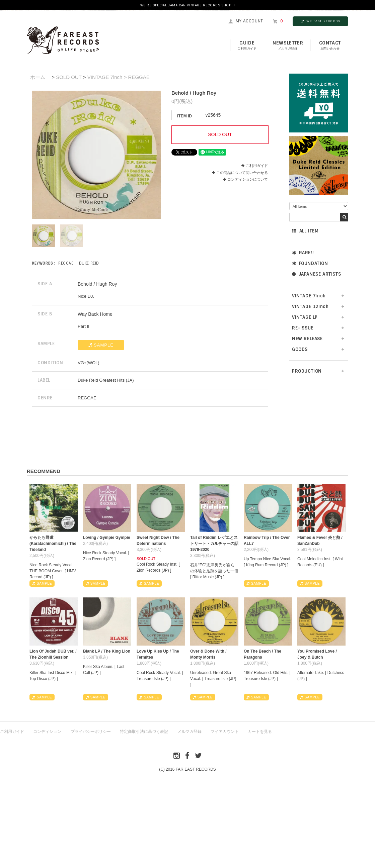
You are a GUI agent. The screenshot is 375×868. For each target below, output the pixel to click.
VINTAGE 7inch (309, 296)
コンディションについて (245, 179)
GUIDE (247, 45)
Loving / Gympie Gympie (107, 538)
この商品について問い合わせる (242, 173)
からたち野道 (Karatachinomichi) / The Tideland (53, 544)
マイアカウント (225, 732)
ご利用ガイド (257, 166)
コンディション (47, 732)
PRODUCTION (307, 371)
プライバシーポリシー (91, 732)
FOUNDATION (310, 263)
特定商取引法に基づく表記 (144, 732)
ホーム (38, 77)
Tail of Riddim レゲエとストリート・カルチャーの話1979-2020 (214, 544)
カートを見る (260, 732)
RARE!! (303, 253)
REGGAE (66, 263)
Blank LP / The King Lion (107, 651)
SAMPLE (101, 345)
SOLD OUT (69, 77)
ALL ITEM (305, 231)
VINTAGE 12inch (310, 307)
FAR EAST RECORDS (320, 21)
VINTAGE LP (305, 317)
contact (330, 45)
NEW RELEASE (307, 339)
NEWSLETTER (288, 45)
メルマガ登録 (190, 732)
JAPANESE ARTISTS (316, 274)
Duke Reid (89, 263)
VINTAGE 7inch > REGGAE (119, 77)
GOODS (300, 349)
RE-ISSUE (303, 328)
